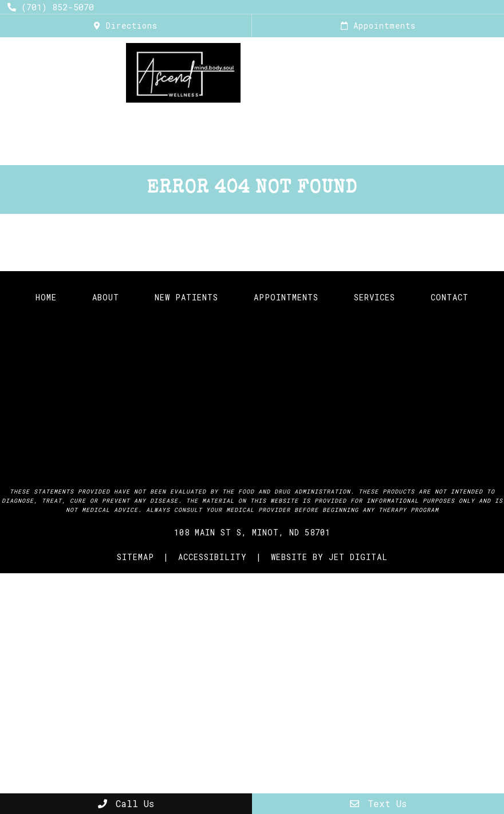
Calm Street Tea (340, 122)
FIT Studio (425, 122)
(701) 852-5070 (51, 7)
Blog (299, 149)
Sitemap (135, 557)
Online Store (181, 149)
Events (341, 149)
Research (252, 149)
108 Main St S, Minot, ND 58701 (252, 532)
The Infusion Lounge (228, 122)
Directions (126, 26)
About (96, 122)
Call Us (126, 803)
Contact (450, 297)
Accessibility (212, 557)
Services (140, 122)
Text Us (378, 803)
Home (61, 122)
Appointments (378, 26)
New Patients (186, 297)
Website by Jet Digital (329, 557)
